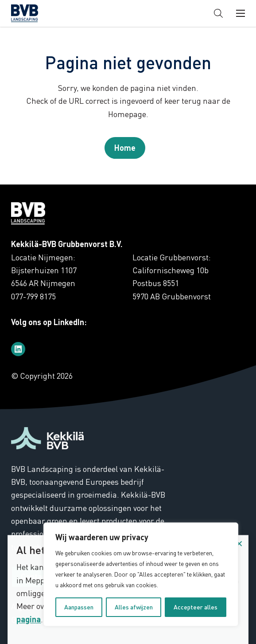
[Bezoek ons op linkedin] (18, 349)
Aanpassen (79, 607)
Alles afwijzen (134, 607)
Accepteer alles (196, 607)
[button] (218, 13)
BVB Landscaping (39, 13)
